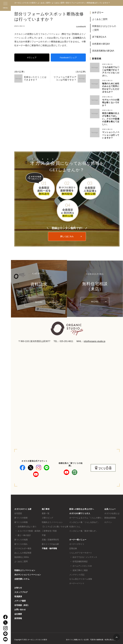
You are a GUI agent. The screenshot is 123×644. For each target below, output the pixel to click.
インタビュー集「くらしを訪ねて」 (84, 520)
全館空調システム (22, 576)
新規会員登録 (110, 515)
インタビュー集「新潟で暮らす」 (83, 528)
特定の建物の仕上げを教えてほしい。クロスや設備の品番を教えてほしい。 (111, 117)
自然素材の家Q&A (101, 44)
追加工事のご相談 (80, 568)
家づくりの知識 (21, 537)
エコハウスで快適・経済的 (29, 528)
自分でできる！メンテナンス (85, 555)
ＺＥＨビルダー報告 (23, 546)
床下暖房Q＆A (99, 37)
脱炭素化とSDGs (22, 555)
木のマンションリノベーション (28, 572)
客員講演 (18, 594)
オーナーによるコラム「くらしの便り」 (86, 515)
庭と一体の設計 (24, 533)
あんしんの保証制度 (23, 550)
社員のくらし (75, 524)
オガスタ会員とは (112, 511)
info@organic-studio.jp (95, 339)
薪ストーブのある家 (50, 541)
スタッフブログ (21, 590)
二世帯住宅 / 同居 (49, 528)
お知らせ (18, 585)
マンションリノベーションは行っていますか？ (111, 133)
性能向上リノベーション (25, 568)
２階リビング (47, 515)
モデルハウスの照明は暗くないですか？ (111, 101)
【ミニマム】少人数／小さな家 (55, 524)
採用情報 (18, 616)
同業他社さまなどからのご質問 (104, 28)
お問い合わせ (20, 607)
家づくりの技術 (21, 515)
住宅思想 (18, 511)
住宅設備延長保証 (80, 559)
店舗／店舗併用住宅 (50, 537)
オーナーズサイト (77, 541)
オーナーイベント (77, 581)
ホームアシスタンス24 (82, 563)
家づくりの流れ (21, 541)
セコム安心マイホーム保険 (81, 576)
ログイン (108, 520)
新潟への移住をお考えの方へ (82, 506)
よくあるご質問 (100, 19)
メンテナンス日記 (77, 572)
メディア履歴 (20, 598)
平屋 (44, 533)
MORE (39, 299)
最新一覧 (46, 511)
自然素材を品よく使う (27, 524)
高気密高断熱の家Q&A (103, 51)
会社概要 (18, 611)
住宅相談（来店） (22, 603)
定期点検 (73, 546)
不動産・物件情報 (49, 546)
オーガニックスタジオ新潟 (25, 3)
